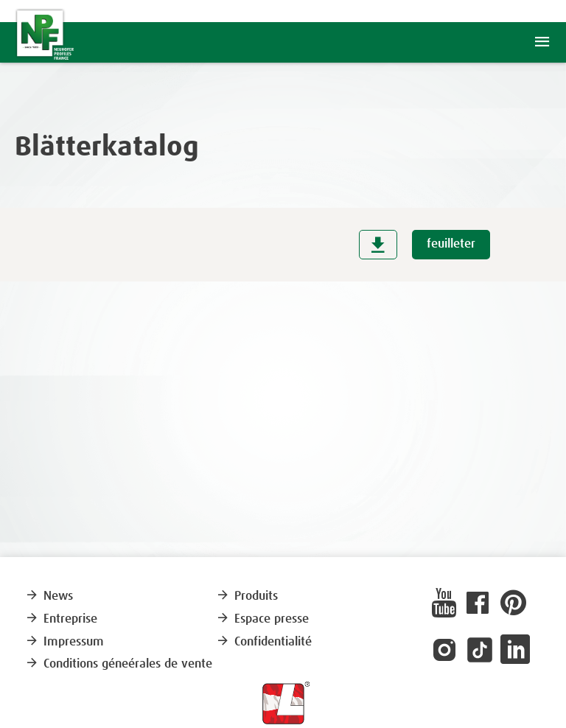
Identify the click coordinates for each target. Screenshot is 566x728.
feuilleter (451, 244)
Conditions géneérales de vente (119, 664)
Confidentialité (264, 642)
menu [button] (542, 42)
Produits (247, 596)
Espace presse (262, 619)
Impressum (64, 642)
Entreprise (61, 619)
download (378, 245)
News (49, 596)
